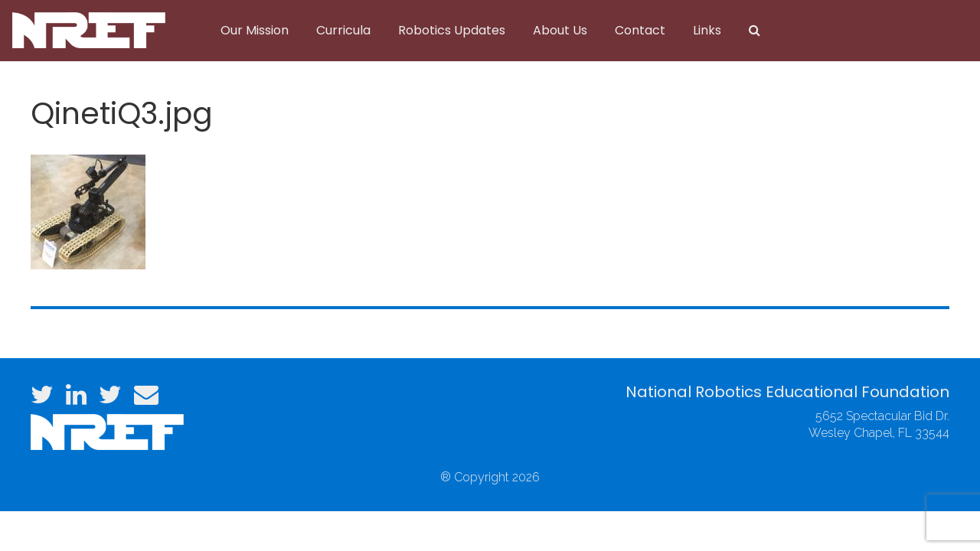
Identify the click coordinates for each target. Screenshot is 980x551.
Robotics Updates (452, 30)
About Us (560, 30)
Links (707, 30)
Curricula (343, 30)
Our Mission (255, 30)
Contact (640, 30)
